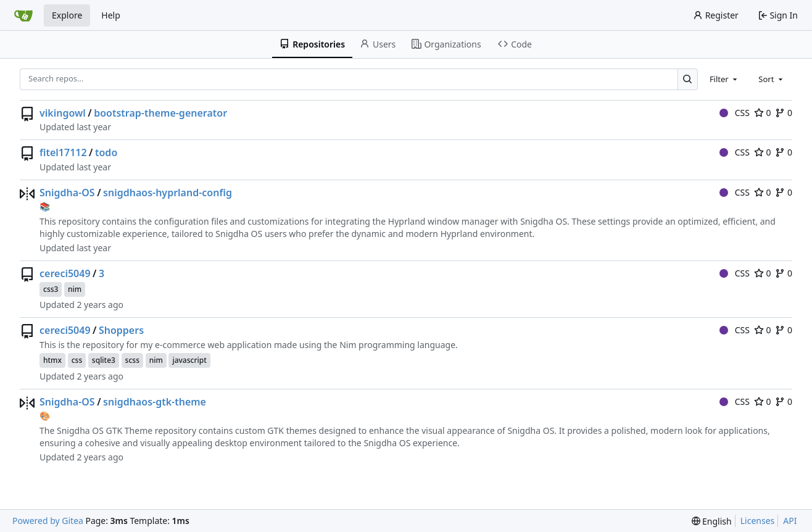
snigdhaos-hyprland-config (168, 193)
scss (132, 360)
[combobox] (724, 79)
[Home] (23, 15)
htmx (52, 360)
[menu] (712, 521)
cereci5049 (65, 273)
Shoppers (121, 330)
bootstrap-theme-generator (160, 113)
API (790, 521)
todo (106, 152)
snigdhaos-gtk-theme (155, 402)
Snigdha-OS (67, 193)
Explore (67, 15)
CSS (735, 113)
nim (75, 289)
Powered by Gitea (48, 521)
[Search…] (688, 79)
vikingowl (63, 113)
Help (111, 15)
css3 (51, 289)
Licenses (758, 521)
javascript (189, 360)
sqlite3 (104, 360)
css (77, 360)
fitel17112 (63, 152)
